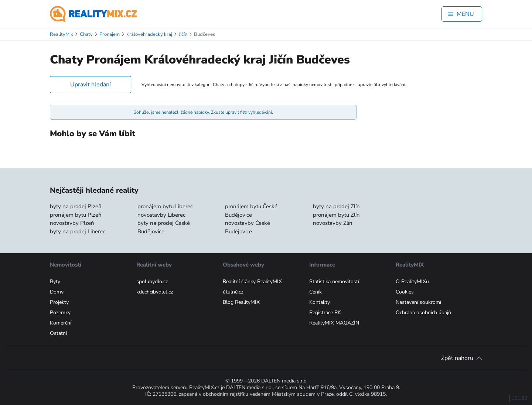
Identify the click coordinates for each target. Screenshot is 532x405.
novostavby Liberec (161, 215)
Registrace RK (325, 313)
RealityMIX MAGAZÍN (334, 323)
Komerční (61, 323)
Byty (55, 282)
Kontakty (320, 302)
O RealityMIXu (412, 282)
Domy (57, 292)
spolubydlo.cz (152, 282)
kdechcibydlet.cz (155, 292)
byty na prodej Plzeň (76, 206)
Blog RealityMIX (241, 302)
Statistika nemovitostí (334, 282)
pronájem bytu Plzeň (76, 215)
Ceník (316, 292)
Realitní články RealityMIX (252, 282)
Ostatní (58, 333)
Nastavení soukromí (418, 302)
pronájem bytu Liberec (165, 206)
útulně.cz (233, 292)
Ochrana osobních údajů (423, 313)
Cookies (405, 292)
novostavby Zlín (333, 223)
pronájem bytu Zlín (336, 215)
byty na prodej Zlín (336, 206)
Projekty (59, 302)
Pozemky (60, 313)
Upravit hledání (91, 85)
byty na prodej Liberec (78, 231)
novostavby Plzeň (72, 223)
